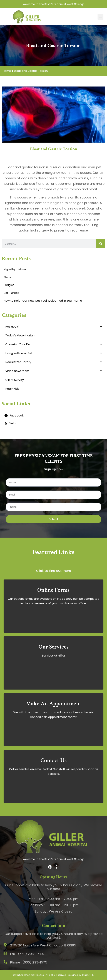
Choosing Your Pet (18, 344)
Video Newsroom (17, 371)
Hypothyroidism (15, 269)
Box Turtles (11, 293)
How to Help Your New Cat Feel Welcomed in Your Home (43, 301)
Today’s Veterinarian (20, 335)
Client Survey (15, 380)
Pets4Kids (12, 389)
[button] (100, 17)
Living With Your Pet (19, 353)
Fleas (7, 277)
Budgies (9, 285)
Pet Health (13, 327)
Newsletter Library (18, 362)
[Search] (101, 244)
